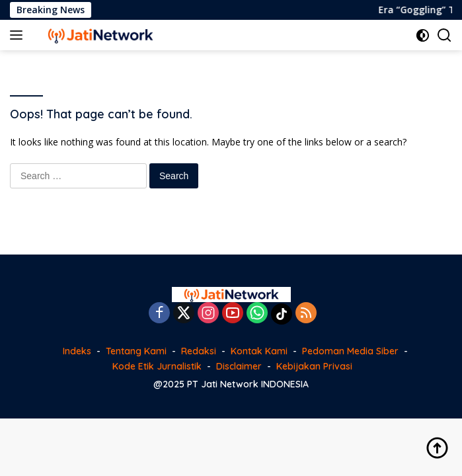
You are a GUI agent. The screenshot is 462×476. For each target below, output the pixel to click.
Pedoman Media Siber (350, 351)
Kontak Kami (259, 351)
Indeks (77, 351)
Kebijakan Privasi (314, 366)
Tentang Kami (136, 351)
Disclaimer (239, 366)
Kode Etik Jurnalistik (157, 366)
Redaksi (199, 351)
